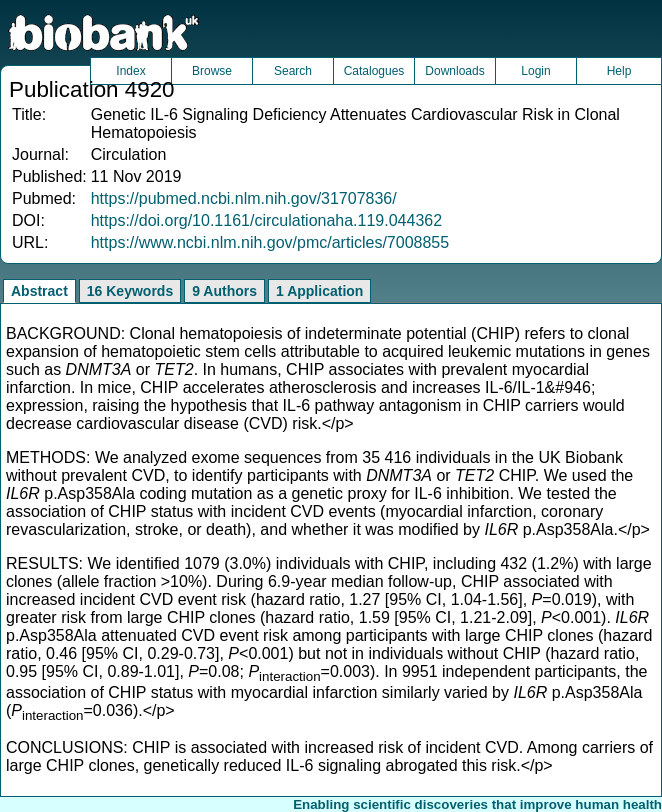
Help (619, 71)
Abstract (39, 291)
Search (293, 71)
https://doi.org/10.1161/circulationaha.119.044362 (266, 220)
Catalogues (374, 71)
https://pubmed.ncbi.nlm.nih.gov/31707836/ (244, 198)
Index (130, 71)
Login (535, 71)
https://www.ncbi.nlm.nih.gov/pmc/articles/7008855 (270, 242)
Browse (212, 71)
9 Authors (224, 291)
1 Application (319, 291)
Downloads (454, 71)
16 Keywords (130, 291)
